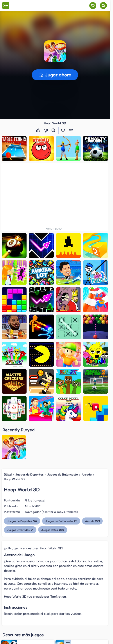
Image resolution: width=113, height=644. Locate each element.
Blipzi (8, 474)
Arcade (87, 474)
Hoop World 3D (14, 479)
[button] (55, 51)
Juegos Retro (53, 530)
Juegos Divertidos (20, 530)
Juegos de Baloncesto (63, 474)
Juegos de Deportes (29, 474)
